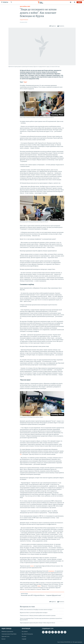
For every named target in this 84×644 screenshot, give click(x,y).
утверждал (51, 571)
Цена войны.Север (25, 7)
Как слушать (25, 632)
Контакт (4, 639)
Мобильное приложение (7, 632)
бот (21, 454)
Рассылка (24, 637)
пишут (39, 586)
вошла (32, 566)
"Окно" (25, 82)
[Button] (53, 26)
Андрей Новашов (24, 20)
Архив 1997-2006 (5, 637)
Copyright (24, 639)
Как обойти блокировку (27, 634)
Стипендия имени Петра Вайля (9, 634)
